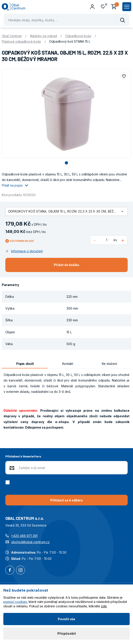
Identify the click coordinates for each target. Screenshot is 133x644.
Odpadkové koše (78, 36)
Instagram (20, 570)
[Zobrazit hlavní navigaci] (127, 7)
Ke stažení (109, 364)
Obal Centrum (12, 36)
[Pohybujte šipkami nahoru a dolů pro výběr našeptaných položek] (66, 20)
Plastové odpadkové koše (21, 41)
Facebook (10, 570)
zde (104, 606)
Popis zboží (25, 364)
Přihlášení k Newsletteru (23, 456)
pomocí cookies (15, 602)
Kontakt (68, 364)
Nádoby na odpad (43, 36)
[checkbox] (8, 482)
